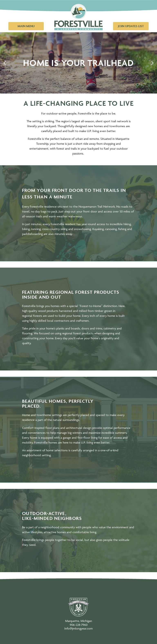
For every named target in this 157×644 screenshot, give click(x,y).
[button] (5, 63)
